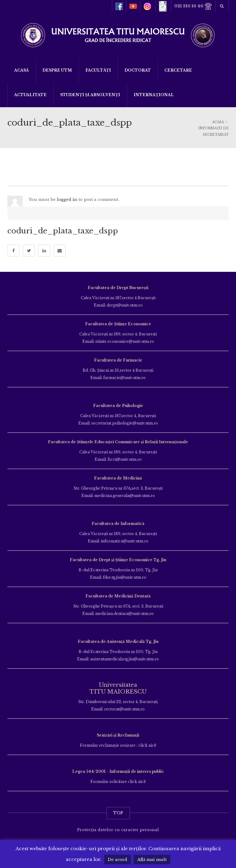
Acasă (22, 70)
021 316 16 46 (193, 6)
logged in (67, 199)
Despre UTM (57, 70)
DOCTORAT (138, 70)
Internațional (154, 95)
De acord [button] (118, 860)
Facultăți (98, 70)
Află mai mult (152, 860)
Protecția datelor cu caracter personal (118, 825)
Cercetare (178, 70)
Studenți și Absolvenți (90, 95)
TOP (118, 808)
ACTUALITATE (30, 95)
